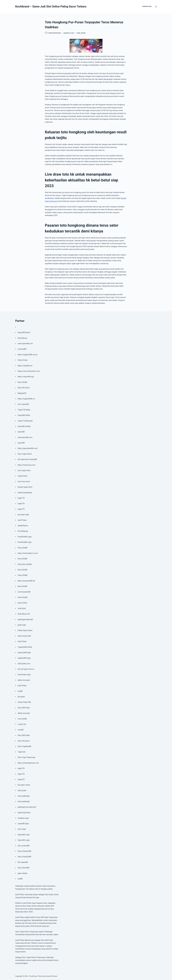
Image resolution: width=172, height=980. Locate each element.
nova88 (21, 730)
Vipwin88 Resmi (24, 332)
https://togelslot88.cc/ (26, 399)
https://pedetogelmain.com (28, 763)
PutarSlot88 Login (25, 537)
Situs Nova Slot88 (25, 564)
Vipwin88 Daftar (24, 415)
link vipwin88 (23, 862)
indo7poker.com (24, 664)
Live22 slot (22, 724)
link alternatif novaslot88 (27, 459)
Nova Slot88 (22, 559)
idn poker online (24, 785)
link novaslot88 (24, 846)
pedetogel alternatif (25, 619)
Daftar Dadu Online (25, 630)
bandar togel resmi (25, 487)
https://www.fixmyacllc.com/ (29, 371)
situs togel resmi (24, 470)
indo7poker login (24, 675)
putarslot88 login (24, 653)
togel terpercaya (24, 813)
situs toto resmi (24, 482)
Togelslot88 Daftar (25, 647)
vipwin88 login (23, 824)
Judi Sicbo (22, 608)
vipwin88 (21, 432)
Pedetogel (19, 886)
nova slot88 (22, 719)
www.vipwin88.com (25, 344)
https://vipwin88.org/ (26, 377)
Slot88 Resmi (23, 526)
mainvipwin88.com (25, 437)
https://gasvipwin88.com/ (28, 448)
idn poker (21, 697)
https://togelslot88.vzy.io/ (28, 355)
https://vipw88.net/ (25, 366)
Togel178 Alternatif (25, 421)
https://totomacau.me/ (27, 465)
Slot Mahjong (23, 531)
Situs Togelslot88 (24, 746)
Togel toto (22, 752)
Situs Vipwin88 (23, 868)
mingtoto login (23, 818)
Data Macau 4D (24, 614)
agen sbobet (22, 873)
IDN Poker (45, 917)
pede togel (22, 625)
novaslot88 (22, 349)
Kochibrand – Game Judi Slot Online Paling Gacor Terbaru (51, 7)
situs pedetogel (24, 796)
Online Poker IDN (24, 702)
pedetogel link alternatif (27, 807)
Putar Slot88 (22, 548)
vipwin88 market (24, 426)
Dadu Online (22, 603)
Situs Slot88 (22, 382)
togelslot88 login (24, 658)
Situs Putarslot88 (24, 851)
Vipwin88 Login (24, 835)
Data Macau (22, 338)
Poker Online (23, 360)
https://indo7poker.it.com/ (28, 553)
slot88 (20, 691)
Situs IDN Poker (24, 708)
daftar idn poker (24, 680)
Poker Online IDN (24, 636)
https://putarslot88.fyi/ (26, 581)
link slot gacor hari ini (26, 669)
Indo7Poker (22, 520)
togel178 (21, 498)
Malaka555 (22, 393)
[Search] (156, 7)
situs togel (22, 829)
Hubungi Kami (147, 6)
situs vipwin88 (23, 404)
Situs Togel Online (25, 454)
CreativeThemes (51, 976)
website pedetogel (25, 493)
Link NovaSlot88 (24, 592)
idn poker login (23, 515)
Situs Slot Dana (24, 388)
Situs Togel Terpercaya (26, 757)
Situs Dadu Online (29, 906)
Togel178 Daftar (24, 410)
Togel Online (81, 33)
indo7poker (22, 791)
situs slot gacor (24, 741)
